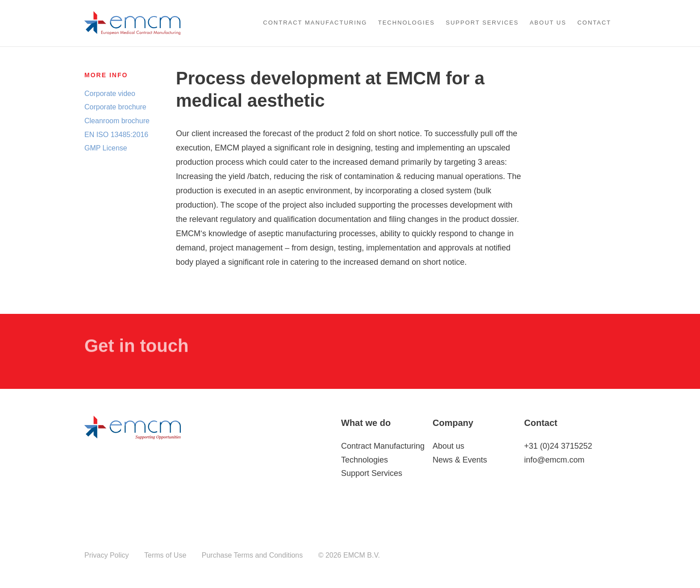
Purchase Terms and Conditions (252, 555)
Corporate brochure (115, 107)
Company (453, 423)
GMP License (106, 148)
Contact (594, 23)
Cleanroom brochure (117, 120)
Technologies (406, 23)
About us (548, 23)
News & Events (460, 460)
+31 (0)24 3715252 (558, 446)
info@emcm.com (554, 460)
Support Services (483, 23)
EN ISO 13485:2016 (116, 134)
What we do (366, 423)
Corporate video (110, 93)
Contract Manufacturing (315, 23)
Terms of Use (165, 555)
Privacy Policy (107, 555)
